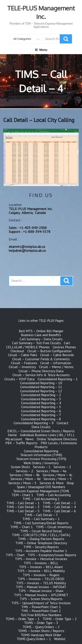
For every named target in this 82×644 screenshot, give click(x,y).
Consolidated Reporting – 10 (41, 383)
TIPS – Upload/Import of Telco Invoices (41, 603)
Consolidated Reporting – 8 (41, 419)
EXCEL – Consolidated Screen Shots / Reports (41, 431)
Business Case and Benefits (41, 335)
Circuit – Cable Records (57, 355)
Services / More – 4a (51, 471)
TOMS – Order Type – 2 (60, 619)
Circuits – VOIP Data (19, 379)
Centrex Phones (64, 347)
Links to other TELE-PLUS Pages (41, 321)
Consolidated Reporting (41, 451)
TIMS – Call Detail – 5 (23, 511)
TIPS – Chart (15, 555)
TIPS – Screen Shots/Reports (41, 599)
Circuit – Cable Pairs (23, 355)
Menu (41, 50)
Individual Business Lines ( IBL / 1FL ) (47, 435)
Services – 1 (42, 467)
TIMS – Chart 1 (22, 527)
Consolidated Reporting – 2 (41, 395)
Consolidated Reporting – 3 (41, 399)
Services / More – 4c (58, 475)
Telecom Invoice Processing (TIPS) (41, 459)
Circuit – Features (24, 363)
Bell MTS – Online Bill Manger (41, 331)
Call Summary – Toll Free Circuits (36, 343)
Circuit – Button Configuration (49, 351)
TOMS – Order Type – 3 (41, 623)
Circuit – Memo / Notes (56, 367)
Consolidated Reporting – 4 (41, 403)
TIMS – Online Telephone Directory (41, 543)
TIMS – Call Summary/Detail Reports (41, 523)
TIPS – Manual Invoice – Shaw (41, 591)
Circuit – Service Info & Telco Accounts (41, 375)
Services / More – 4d (25, 479)
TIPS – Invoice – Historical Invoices (41, 559)
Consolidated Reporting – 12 (41, 391)
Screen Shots (20, 467)
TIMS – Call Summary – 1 (41, 519)
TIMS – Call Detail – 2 (59, 503)
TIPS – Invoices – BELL (41, 563)
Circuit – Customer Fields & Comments (41, 359)
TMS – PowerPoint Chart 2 (41, 611)
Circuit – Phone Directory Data (41, 371)
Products (41, 447)
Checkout (17, 351)
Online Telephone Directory (57, 439)
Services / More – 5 (58, 479)
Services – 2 (62, 467)
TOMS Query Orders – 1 (34, 639)
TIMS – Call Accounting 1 (41, 499)
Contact (63, 423)
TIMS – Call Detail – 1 (23, 503)
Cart (67, 343)
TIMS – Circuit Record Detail (41, 531)
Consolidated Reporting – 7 (41, 415)
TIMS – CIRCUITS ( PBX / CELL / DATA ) (41, 535)
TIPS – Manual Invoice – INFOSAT (41, 587)
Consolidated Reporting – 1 (58, 379)
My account (14, 439)
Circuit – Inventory (22, 367)
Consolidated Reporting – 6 (41, 411)
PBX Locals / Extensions (59, 443)
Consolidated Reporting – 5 (41, 407)
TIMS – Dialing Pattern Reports (41, 539)
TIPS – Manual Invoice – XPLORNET (41, 595)
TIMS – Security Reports (41, 547)
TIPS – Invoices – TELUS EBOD (41, 579)
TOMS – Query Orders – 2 (41, 627)
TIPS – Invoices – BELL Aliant (41, 567)
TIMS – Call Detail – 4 (59, 507)
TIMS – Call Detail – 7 (41, 515)
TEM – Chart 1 (22, 495)
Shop (70, 483)
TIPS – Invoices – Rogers (41, 575)
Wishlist (60, 639)
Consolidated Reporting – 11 (41, 387)
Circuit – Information (56, 363)
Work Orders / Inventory (41, 463)
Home (12, 435)
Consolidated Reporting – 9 (34, 423)
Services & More (52, 483)
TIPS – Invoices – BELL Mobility (41, 571)
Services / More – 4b (25, 475)
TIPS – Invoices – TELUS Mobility (41, 583)
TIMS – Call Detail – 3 (23, 507)
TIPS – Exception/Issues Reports (52, 555)
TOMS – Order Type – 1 (23, 619)
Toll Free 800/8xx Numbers (41, 615)
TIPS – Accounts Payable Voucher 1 (41, 551)
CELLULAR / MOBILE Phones (28, 347)
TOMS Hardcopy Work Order (41, 635)
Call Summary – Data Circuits (41, 339)
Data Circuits (41, 427)
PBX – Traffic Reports (21, 443)
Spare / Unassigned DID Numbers (41, 487)
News (30, 439)
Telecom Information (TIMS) (41, 455)
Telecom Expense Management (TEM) (41, 491)
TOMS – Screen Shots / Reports (41, 631)
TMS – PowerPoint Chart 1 (41, 607)
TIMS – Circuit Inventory (54, 527)
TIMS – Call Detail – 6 (59, 511)
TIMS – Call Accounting (53, 495)
